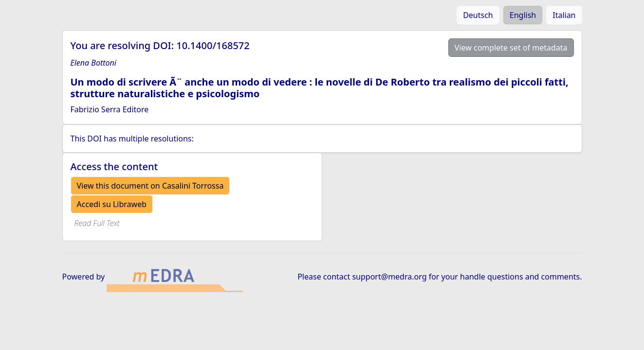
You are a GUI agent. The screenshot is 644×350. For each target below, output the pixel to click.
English (523, 15)
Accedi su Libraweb (112, 204)
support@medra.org (389, 277)
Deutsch (478, 15)
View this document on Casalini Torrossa (150, 186)
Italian (564, 15)
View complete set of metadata (511, 48)
